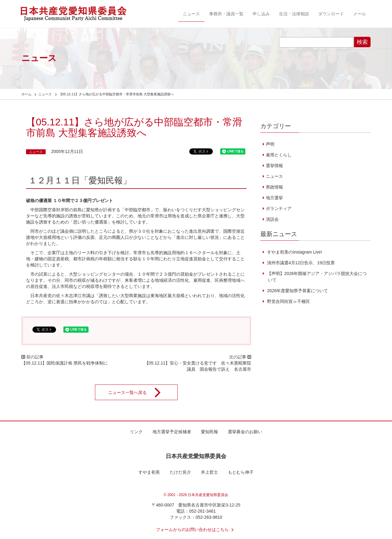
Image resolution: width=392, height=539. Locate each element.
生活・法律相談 (294, 14)
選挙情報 (274, 166)
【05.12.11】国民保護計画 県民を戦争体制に (65, 363)
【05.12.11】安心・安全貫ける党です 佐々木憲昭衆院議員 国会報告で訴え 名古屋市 (198, 366)
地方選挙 (274, 198)
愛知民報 (209, 432)
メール (360, 14)
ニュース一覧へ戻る (138, 392)
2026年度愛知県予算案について (297, 291)
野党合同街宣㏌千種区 (288, 301)
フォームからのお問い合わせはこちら (196, 529)
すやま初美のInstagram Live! (294, 252)
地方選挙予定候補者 (172, 432)
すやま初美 (149, 472)
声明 (270, 144)
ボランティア (279, 208)
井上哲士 (209, 472)
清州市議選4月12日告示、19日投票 (300, 263)
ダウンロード (331, 14)
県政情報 (274, 187)
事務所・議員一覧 (226, 14)
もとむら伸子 (241, 472)
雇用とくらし (279, 155)
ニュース (191, 14)
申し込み (261, 14)
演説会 (272, 219)
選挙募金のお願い (245, 432)
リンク (136, 432)
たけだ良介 (180, 472)
